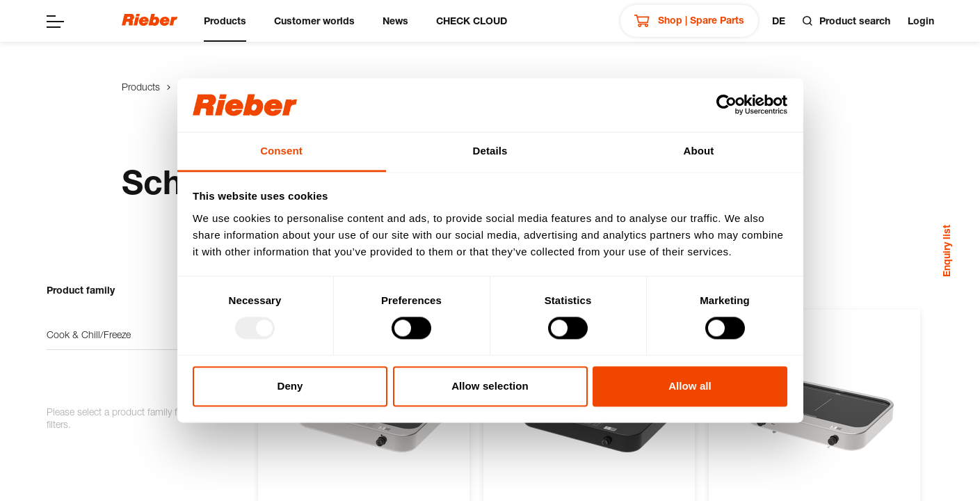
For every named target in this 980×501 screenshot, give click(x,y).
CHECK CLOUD (472, 21)
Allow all (690, 386)
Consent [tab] (281, 151)
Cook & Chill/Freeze (138, 335)
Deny (290, 386)
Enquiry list (946, 251)
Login (921, 21)
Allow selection (490, 386)
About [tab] (699, 151)
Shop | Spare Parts (689, 21)
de (779, 21)
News (395, 21)
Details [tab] (490, 151)
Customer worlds (314, 21)
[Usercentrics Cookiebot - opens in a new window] (726, 105)
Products (225, 21)
